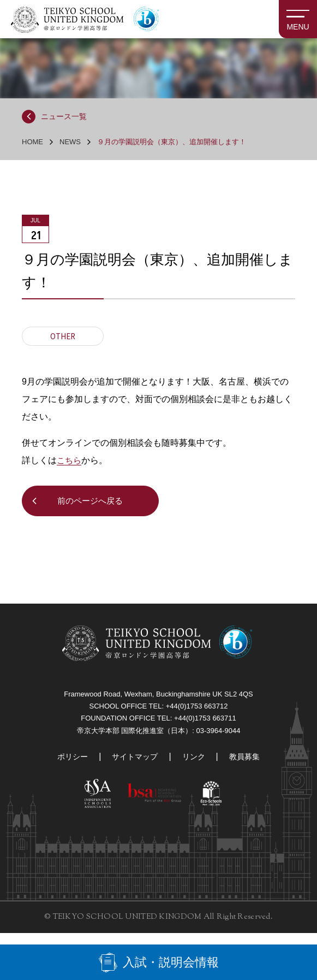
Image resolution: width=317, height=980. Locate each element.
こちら (70, 462)
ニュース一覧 (67, 117)
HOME (32, 143)
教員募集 (244, 765)
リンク (194, 765)
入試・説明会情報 (171, 961)
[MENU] (298, 19)
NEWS (70, 143)
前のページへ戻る (93, 503)
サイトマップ (135, 765)
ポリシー (73, 765)
